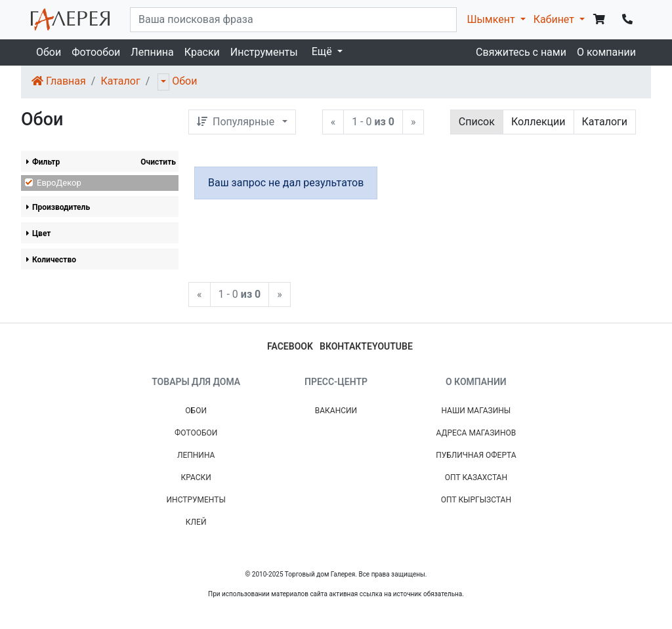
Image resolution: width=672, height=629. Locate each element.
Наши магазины (476, 411)
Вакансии (336, 411)
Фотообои (96, 52)
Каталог (120, 81)
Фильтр (43, 162)
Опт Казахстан (476, 477)
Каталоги (605, 122)
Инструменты (264, 52)
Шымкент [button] (492, 19)
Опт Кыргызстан (476, 500)
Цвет (38, 233)
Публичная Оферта (476, 455)
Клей (196, 522)
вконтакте (346, 346)
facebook (290, 346)
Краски (202, 52)
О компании (606, 52)
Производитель (58, 207)
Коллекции (538, 122)
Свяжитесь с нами (521, 52)
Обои (49, 52)
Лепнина (152, 52)
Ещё (323, 51)
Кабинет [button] (555, 19)
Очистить (158, 162)
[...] (293, 20)
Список (477, 122)
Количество (51, 260)
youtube (392, 346)
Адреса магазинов (476, 433)
